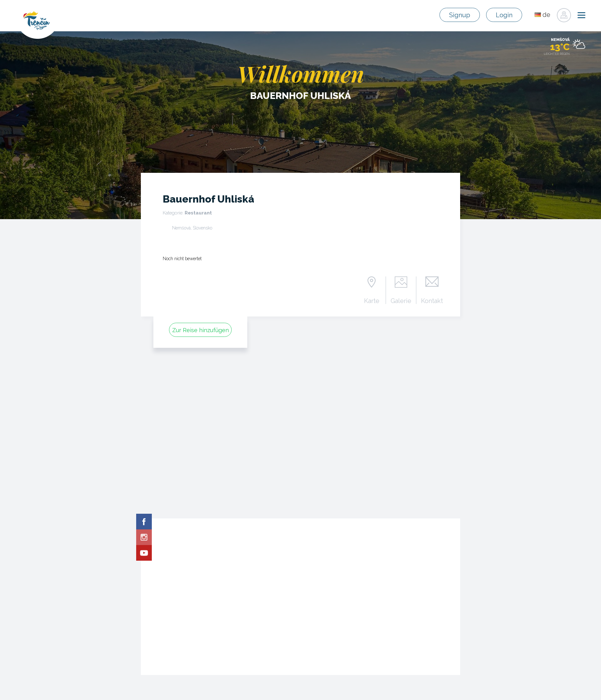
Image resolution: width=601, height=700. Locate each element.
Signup (460, 15)
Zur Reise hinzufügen (200, 330)
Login (504, 15)
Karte (372, 301)
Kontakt (432, 301)
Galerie (401, 301)
